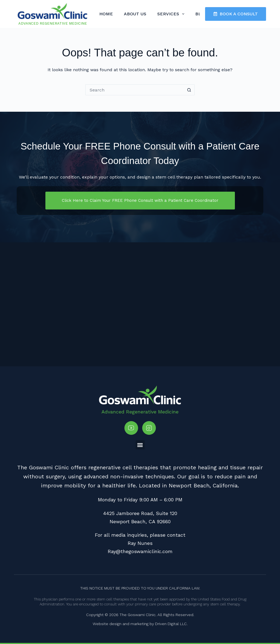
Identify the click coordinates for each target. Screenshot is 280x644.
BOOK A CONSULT (236, 14)
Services (172, 14)
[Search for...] (135, 90)
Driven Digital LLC (171, 624)
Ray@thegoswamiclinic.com (140, 551)
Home (106, 14)
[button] (140, 445)
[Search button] (189, 90)
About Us (135, 14)
